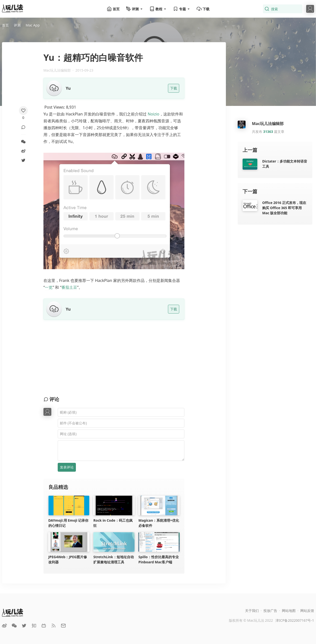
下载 (203, 9)
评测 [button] (135, 9)
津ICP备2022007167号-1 (295, 620)
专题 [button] (182, 9)
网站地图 (289, 611)
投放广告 (270, 611)
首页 (113, 9)
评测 (17, 25)
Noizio (154, 114)
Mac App (33, 25)
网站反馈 (307, 611)
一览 (49, 287)
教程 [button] (158, 9)
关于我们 (252, 611)
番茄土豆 (69, 287)
